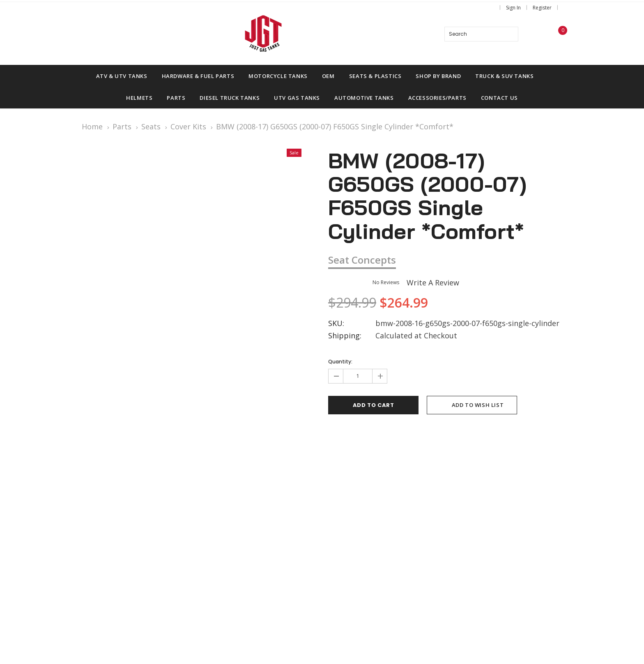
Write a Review (433, 283)
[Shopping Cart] (557, 34)
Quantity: (340, 362)
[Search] (511, 34)
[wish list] (535, 34)
